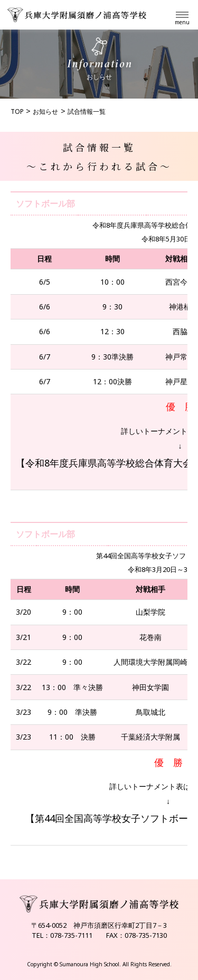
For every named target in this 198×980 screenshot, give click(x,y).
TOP (17, 111)
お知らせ (45, 111)
